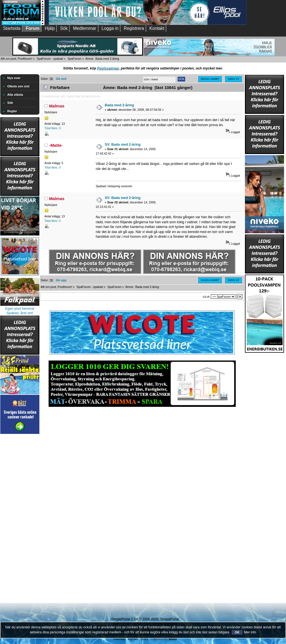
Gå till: (206, 297)
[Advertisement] (20, 519)
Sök (10, 103)
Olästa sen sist (18, 86)
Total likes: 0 (53, 128)
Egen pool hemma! (20, 309)
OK (237, 632)
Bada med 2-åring (119, 105)
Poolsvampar (108, 68)
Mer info (250, 632)
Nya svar (14, 78)
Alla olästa (15, 95)
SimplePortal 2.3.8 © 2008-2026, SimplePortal (145, 619)
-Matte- (56, 145)
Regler (12, 111)
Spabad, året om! (20, 313)
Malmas (57, 106)
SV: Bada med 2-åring (123, 145)
